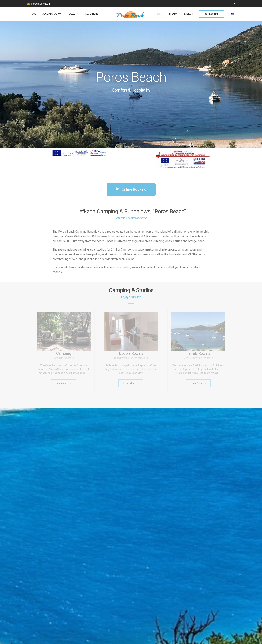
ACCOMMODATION (52, 14)
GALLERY (73, 14)
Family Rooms (198, 353)
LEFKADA (173, 14)
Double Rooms (131, 353)
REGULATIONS (91, 14)
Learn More (64, 383)
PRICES (158, 14)
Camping (64, 353)
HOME (33, 14)
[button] (131, 189)
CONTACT (188, 14)
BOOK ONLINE (212, 14)
